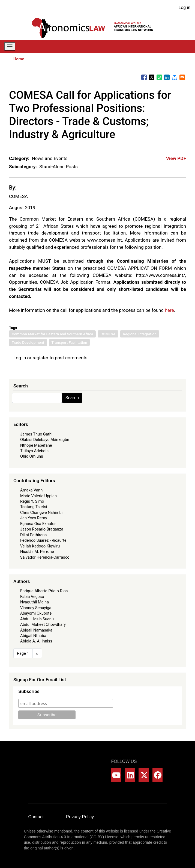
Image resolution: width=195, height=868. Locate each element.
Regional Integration (139, 334)
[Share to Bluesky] (175, 77)
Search (72, 398)
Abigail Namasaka (36, 630)
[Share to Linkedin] (167, 77)
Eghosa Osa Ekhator (38, 524)
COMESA (18, 196)
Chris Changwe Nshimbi (41, 512)
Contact (36, 817)
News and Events (50, 158)
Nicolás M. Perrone (37, 552)
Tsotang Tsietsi (34, 507)
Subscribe (29, 691)
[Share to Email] (182, 77)
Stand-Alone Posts (58, 167)
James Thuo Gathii (37, 434)
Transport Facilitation (69, 342)
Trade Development (28, 342)
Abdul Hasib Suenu (37, 619)
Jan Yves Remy (34, 518)
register (40, 358)
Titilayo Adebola (34, 451)
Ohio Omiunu (32, 456)
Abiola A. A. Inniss (36, 641)
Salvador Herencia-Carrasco (45, 557)
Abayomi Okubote (36, 613)
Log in (184, 8)
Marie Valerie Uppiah (38, 496)
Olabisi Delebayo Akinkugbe (45, 440)
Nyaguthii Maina (34, 602)
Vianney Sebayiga (36, 608)
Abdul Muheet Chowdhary (43, 624)
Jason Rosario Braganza (42, 529)
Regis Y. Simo (32, 501)
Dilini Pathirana (34, 535)
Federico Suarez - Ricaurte (43, 540)
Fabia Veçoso (32, 597)
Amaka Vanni (32, 490)
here (169, 310)
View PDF (176, 158)
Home (19, 59)
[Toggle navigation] (10, 47)
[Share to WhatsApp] (159, 77)
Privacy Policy (80, 817)
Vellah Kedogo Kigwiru (40, 546)
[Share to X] (152, 77)
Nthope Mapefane (36, 445)
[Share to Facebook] (144, 77)
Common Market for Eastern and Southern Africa (52, 334)
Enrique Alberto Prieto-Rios (44, 591)
